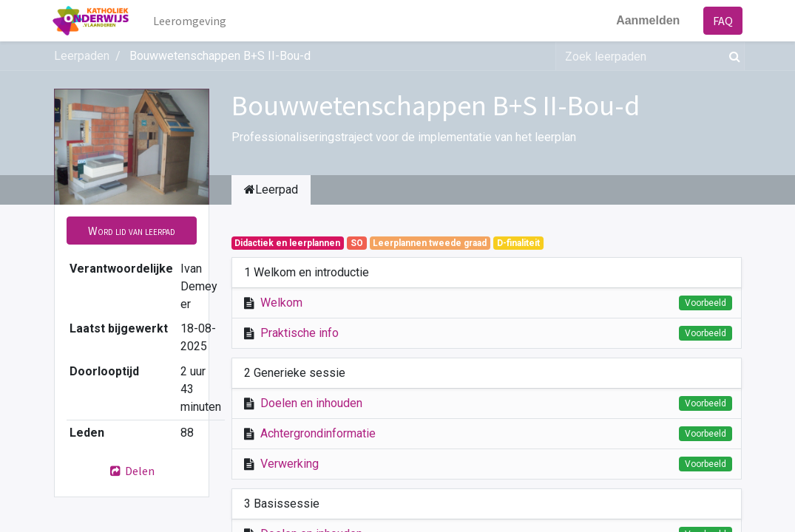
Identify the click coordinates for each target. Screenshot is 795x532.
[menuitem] (191, 21)
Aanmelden (646, 20)
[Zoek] (732, 56)
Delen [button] (132, 471)
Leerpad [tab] (271, 190)
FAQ (722, 21)
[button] (132, 231)
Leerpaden (82, 56)
